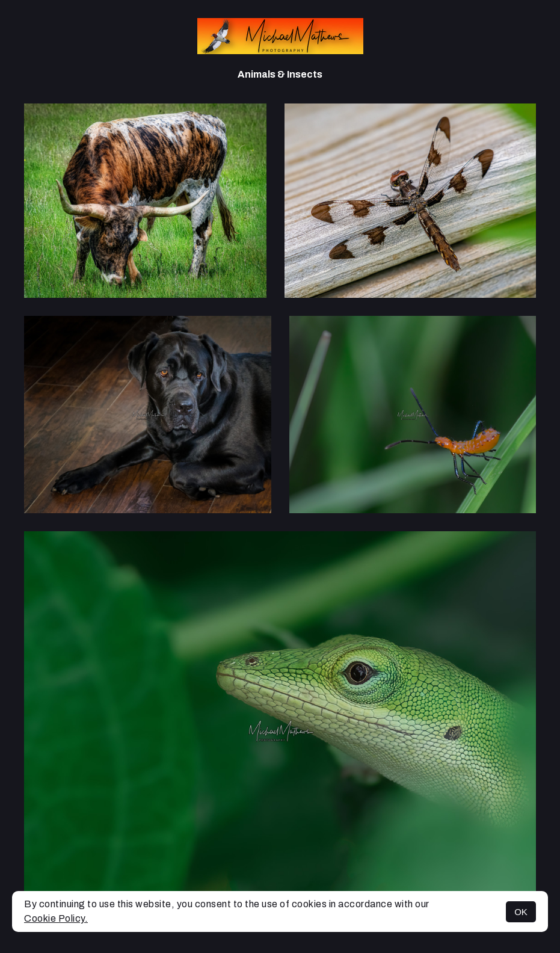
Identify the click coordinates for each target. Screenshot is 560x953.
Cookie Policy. (56, 918)
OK (521, 912)
